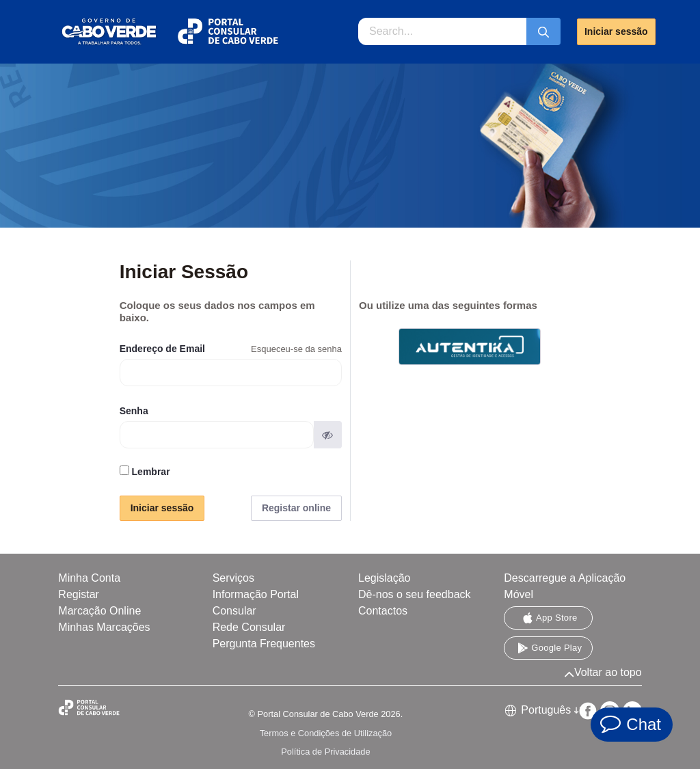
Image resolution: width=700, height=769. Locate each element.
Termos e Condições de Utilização (326, 733)
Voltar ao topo (603, 672)
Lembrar (145, 471)
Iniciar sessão (616, 31)
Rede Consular (249, 627)
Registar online (296, 508)
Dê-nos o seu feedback (415, 594)
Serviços (233, 578)
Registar (79, 594)
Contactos (383, 611)
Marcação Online (99, 611)
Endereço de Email (162, 349)
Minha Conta (89, 578)
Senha (134, 411)
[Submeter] (543, 31)
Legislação (385, 578)
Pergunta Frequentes (264, 644)
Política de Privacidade (325, 752)
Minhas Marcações (104, 627)
